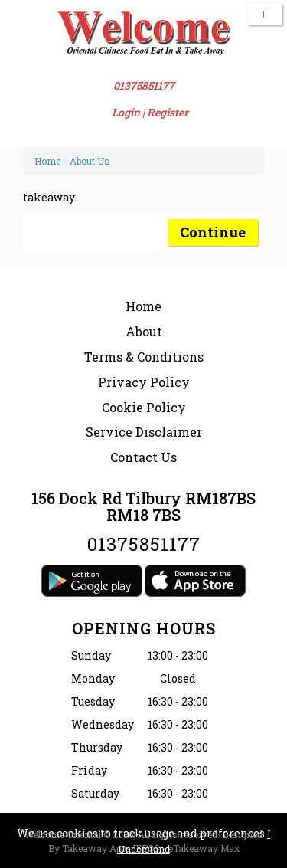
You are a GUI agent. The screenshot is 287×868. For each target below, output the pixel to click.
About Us (90, 161)
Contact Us (143, 457)
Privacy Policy (144, 382)
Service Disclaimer (144, 432)
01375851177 (144, 85)
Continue (213, 232)
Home (47, 161)
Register (168, 112)
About (144, 331)
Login (126, 112)
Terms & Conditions (144, 357)
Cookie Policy (144, 407)
